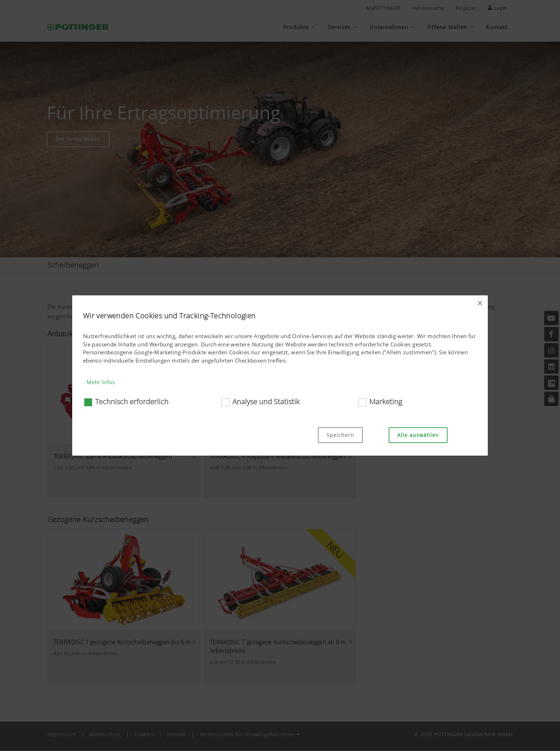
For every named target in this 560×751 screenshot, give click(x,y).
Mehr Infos (101, 382)
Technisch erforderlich (132, 402)
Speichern (340, 435)
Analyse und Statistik (266, 402)
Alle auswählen (418, 435)
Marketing (386, 402)
